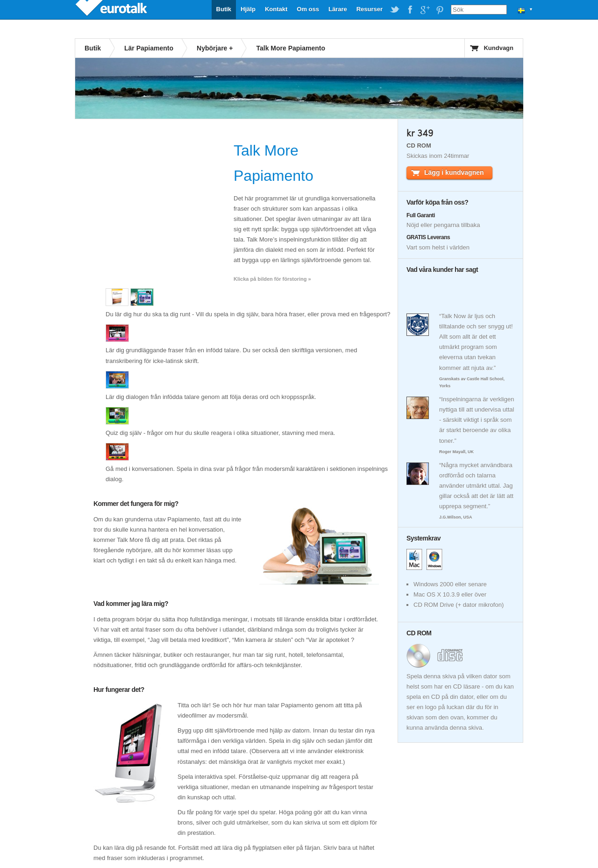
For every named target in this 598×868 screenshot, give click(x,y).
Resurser (370, 9)
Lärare (338, 9)
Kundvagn (498, 48)
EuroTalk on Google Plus (425, 10)
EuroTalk (112, 9)
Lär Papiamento (149, 48)
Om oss (308, 9)
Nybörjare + (215, 48)
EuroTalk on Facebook (410, 10)
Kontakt (276, 9)
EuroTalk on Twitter (395, 10)
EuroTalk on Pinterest (440, 10)
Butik (224, 9)
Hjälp (248, 9)
